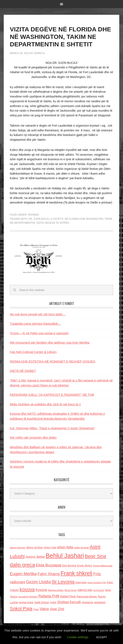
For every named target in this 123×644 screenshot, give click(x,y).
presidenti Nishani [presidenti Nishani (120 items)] (28, 597)
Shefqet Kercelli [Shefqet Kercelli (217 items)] (69, 602)
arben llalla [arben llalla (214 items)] (65, 547)
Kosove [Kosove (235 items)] (41, 590)
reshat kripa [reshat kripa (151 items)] (26, 602)
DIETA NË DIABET (23, 371)
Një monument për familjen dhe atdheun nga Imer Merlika (50, 342)
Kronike (33, 215)
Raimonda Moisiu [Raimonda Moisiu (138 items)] (87, 597)
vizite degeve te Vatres (53, 223)
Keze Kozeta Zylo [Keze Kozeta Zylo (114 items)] (97, 582)
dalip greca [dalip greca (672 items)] (22, 565)
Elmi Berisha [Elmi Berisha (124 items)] (69, 566)
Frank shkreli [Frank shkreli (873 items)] (77, 573)
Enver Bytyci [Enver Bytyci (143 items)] (85, 566)
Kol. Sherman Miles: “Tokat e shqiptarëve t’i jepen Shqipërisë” (52, 428)
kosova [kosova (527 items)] (27, 589)
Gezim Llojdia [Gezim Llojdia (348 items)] (38, 582)
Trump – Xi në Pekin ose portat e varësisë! (39, 333)
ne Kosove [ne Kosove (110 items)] (99, 590)
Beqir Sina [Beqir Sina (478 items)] (95, 556)
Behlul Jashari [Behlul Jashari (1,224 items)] (65, 556)
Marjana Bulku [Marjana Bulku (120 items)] (56, 590)
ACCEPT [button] (101, 637)
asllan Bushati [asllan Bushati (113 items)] (82, 548)
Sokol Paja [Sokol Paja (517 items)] (21, 608)
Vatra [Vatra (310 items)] (44, 609)
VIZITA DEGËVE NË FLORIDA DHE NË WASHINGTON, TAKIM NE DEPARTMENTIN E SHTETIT (60, 37)
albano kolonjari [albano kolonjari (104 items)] (18, 548)
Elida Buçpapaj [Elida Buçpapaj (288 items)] (49, 565)
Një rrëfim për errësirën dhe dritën (33, 437)
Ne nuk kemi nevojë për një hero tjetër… (38, 314)
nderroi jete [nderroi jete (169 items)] (85, 590)
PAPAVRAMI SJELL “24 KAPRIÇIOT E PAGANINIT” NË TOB (52, 395)
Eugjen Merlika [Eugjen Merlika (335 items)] (23, 574)
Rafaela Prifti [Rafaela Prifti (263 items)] (49, 596)
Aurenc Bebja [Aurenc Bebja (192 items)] (35, 557)
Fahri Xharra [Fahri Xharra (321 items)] (49, 574)
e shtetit (57, 219)
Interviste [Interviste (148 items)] (81, 582)
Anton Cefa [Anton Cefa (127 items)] (50, 548)
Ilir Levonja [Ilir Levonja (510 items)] (63, 582)
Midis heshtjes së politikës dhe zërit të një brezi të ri (45, 404)
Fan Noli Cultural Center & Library (33, 352)
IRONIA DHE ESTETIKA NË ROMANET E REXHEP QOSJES (52, 361)
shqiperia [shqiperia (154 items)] (87, 602)
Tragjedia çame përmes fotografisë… (35, 324)
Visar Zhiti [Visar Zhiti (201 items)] (57, 609)
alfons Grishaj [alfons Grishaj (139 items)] (34, 547)
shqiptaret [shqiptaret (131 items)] (100, 602)
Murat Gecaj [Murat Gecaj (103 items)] (70, 590)
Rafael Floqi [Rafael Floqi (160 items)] (68, 596)
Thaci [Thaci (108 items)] (36, 609)
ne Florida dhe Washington (84, 219)
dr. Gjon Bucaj (39, 219)
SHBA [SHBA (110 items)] (53, 602)
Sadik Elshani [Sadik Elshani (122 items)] (42, 602)
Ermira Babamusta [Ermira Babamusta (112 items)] (103, 566)
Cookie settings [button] (78, 637)
